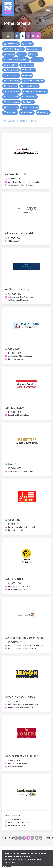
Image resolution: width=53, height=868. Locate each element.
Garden (27, 75)
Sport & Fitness (30, 107)
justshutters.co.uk (16, 530)
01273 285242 (15, 294)
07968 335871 (15, 412)
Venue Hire (27, 112)
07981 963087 (15, 238)
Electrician (27, 65)
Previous (8, 838)
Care (33, 54)
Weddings (43, 112)
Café (22, 54)
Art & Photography (13, 49)
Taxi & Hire (10, 112)
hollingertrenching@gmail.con (21, 297)
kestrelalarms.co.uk (17, 589)
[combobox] (26, 121)
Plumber (28, 102)
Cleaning (37, 59)
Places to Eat (11, 96)
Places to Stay (11, 102)
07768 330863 (15, 468)
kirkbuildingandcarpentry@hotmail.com (25, 645)
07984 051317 (15, 179)
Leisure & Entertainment (35, 91)
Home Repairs (11, 91)
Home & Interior (29, 86)
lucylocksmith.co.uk (17, 825)
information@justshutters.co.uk (22, 527)
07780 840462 (15, 819)
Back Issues (8, 866)
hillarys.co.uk (14, 241)
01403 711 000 (15, 583)
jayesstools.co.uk (16, 359)
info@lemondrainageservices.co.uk (23, 704)
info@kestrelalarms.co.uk (19, 586)
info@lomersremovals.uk (19, 763)
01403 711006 (15, 353)
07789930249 (14, 642)
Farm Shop (28, 70)
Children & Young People (16, 59)
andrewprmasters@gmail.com (21, 471)
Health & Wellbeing (33, 81)
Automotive (34, 49)
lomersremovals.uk (16, 766)
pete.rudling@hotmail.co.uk (20, 356)
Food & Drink (11, 75)
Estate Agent (11, 70)
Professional (11, 107)
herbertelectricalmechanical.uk (22, 185)
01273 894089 (15, 701)
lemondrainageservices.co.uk (21, 707)
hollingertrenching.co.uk (19, 300)
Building (9, 54)
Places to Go (29, 96)
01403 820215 (15, 760)
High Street (10, 86)
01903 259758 (15, 524)
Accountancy (11, 44)
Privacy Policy (27, 859)
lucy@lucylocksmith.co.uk (19, 822)
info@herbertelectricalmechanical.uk (24, 182)
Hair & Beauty (11, 81)
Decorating (10, 65)
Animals (27, 44)
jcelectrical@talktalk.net (19, 415)
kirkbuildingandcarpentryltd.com (23, 648)
